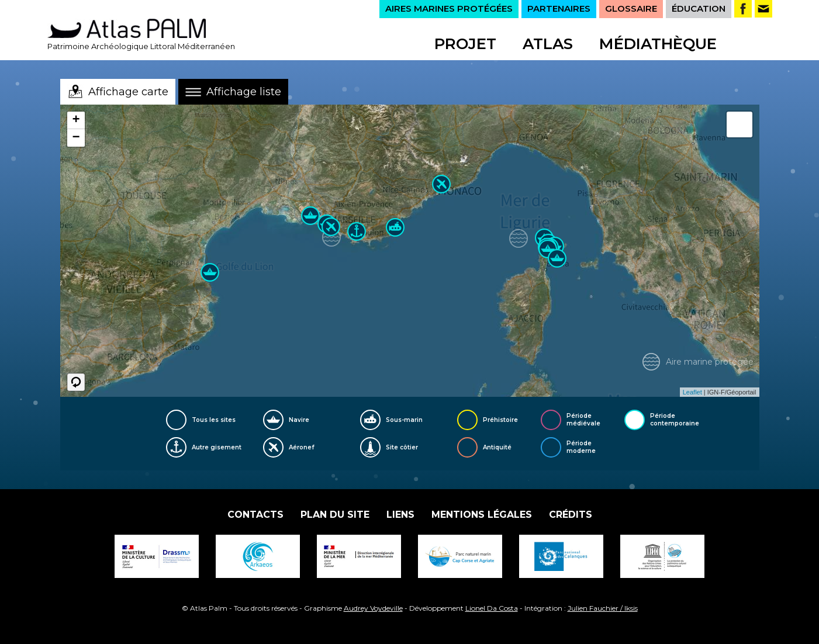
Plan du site (335, 515)
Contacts (255, 515)
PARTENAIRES (559, 8)
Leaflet (692, 392)
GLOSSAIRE (631, 8)
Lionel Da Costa (492, 608)
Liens (400, 515)
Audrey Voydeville (373, 608)
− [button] (76, 138)
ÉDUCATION (699, 8)
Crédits (571, 515)
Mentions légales (482, 515)
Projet (465, 44)
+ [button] (76, 120)
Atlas (548, 44)
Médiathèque (658, 44)
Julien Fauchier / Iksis (603, 608)
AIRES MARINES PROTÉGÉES (449, 8)
